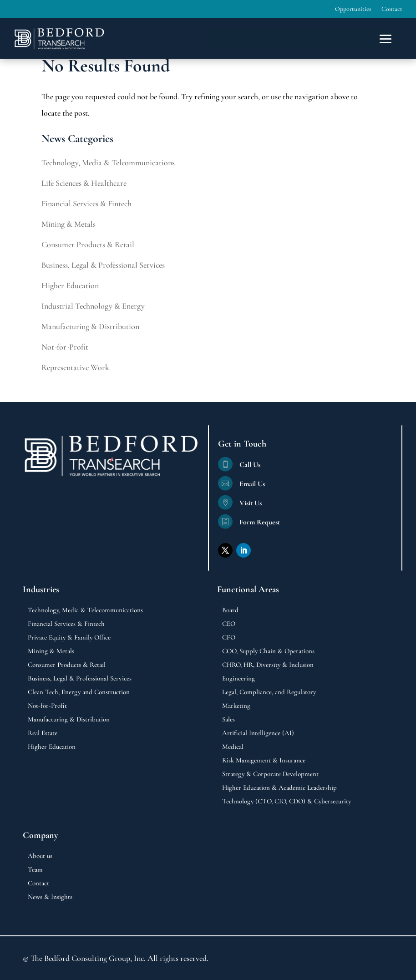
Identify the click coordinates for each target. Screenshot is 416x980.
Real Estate (43, 733)
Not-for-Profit (65, 347)
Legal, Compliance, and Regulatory (269, 692)
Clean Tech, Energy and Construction (79, 692)
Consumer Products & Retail (88, 244)
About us (40, 856)
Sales (228, 720)
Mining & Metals (68, 224)
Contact (392, 9)
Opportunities (353, 9)
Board (230, 610)
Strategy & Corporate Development (270, 774)
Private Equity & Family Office (69, 638)
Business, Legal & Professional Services (103, 265)
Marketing (236, 706)
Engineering (238, 679)
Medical (233, 747)
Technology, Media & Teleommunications (108, 162)
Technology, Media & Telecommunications (85, 610)
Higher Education (70, 285)
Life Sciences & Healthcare (84, 183)
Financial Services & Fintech (86, 203)
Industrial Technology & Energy (93, 306)
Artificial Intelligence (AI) (258, 733)
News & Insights (50, 897)
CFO (229, 638)
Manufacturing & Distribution (90, 326)
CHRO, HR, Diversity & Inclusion (268, 665)
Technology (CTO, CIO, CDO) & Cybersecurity (287, 802)
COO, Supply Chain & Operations (268, 651)
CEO (229, 624)
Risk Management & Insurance (264, 761)
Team (35, 870)
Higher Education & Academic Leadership (279, 788)
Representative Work (75, 367)
